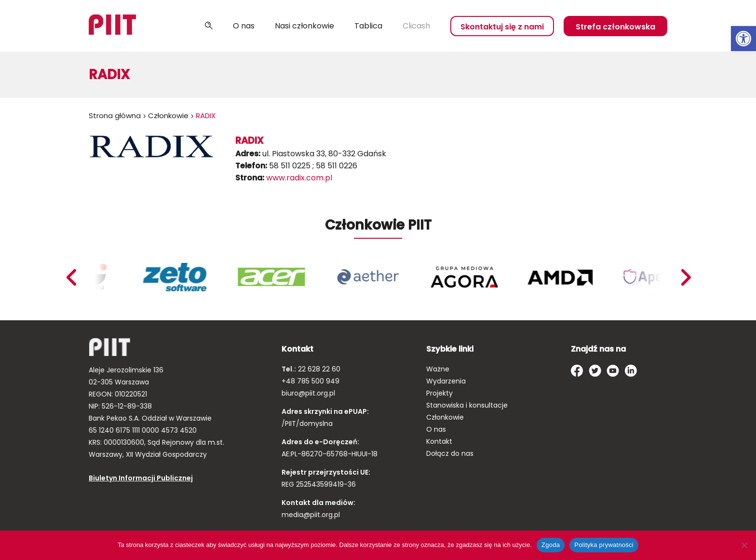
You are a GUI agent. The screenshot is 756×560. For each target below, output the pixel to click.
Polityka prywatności (604, 545)
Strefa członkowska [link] (615, 27)
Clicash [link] (416, 26)
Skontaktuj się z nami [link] (502, 27)
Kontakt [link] (439, 441)
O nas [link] (244, 26)
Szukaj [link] (209, 26)
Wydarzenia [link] (446, 381)
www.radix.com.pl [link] (299, 178)
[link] (743, 39)
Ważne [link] (438, 369)
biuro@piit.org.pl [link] (308, 393)
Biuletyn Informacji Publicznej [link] (141, 478)
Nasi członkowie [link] (304, 26)
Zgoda (551, 545)
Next (71, 277)
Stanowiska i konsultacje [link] (467, 405)
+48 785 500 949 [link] (310, 381)
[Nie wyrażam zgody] (744, 545)
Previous (686, 277)
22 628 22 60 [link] (318, 369)
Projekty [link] (439, 393)
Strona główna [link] (115, 116)
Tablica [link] (368, 26)
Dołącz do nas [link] (450, 453)
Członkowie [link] (168, 116)
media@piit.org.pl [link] (311, 515)
